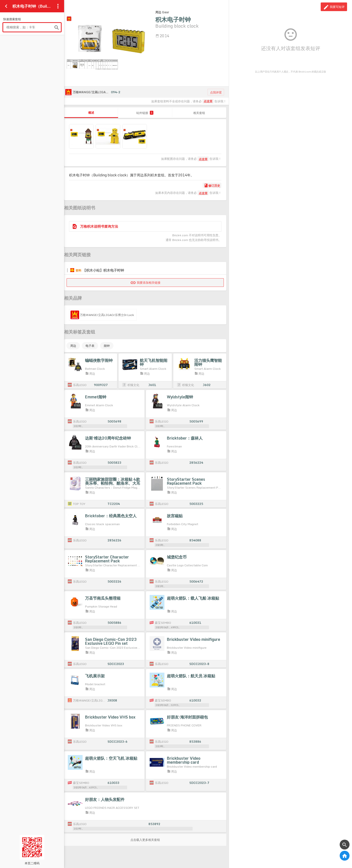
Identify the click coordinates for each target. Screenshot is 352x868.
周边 (73, 346)
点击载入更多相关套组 (145, 840)
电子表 (90, 346)
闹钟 (107, 346)
